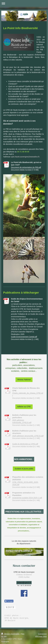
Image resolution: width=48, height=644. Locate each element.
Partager (9, 601)
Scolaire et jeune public (24, 469)
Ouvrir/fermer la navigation (24, 3)
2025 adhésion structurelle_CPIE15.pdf (28, 436)
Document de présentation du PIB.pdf (26, 167)
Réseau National (24, 380)
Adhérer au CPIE (24, 407)
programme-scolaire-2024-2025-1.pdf (27, 498)
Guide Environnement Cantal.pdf (24, 337)
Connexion (42, 634)
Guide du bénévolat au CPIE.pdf (25, 444)
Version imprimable (11, 634)
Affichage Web (41, 636)
